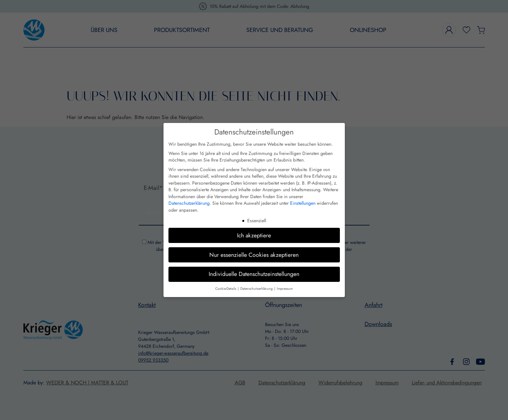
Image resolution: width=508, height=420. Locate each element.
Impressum (285, 289)
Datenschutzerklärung (189, 203)
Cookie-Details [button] (226, 289)
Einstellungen (303, 203)
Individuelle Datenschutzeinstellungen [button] (254, 274)
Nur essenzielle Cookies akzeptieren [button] (254, 255)
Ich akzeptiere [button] (254, 235)
